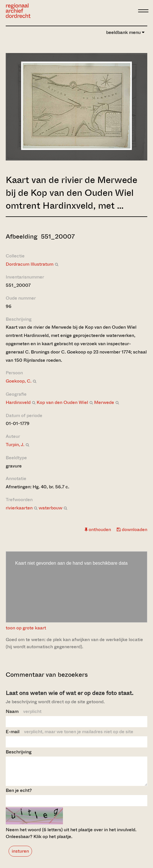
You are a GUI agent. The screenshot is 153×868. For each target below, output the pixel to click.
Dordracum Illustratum (30, 264)
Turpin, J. (15, 445)
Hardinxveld (18, 402)
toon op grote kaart (26, 628)
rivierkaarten (19, 508)
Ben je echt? (19, 795)
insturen (20, 856)
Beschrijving (19, 752)
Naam (24, 711)
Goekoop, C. (19, 381)
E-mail (69, 732)
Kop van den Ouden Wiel (62, 402)
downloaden (132, 529)
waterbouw (50, 508)
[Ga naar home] (18, 11)
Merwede (104, 402)
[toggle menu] (143, 11)
